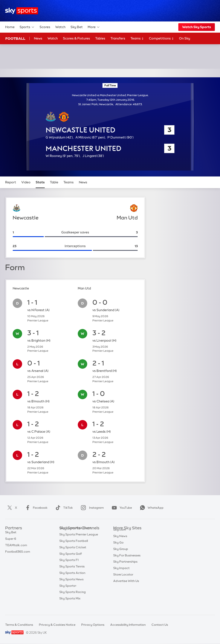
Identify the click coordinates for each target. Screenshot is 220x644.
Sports (27, 27)
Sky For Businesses (127, 560)
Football (15, 38)
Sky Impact (121, 573)
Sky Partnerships (125, 566)
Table (54, 182)
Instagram (91, 508)
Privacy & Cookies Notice (57, 625)
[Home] (22, 11)
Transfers (118, 38)
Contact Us (160, 625)
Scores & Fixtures (76, 38)
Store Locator (123, 579)
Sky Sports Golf (71, 560)
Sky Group (121, 554)
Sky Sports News (71, 586)
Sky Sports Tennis (72, 573)
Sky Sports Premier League (79, 541)
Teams (137, 39)
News (38, 38)
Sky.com (120, 534)
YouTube (121, 508)
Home (10, 27)
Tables (100, 38)
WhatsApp (151, 508)
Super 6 (11, 541)
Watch (60, 27)
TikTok (63, 508)
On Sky (185, 38)
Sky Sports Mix (70, 605)
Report (11, 182)
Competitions (161, 39)
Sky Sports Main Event (75, 534)
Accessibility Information (128, 625)
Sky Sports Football (74, 547)
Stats (40, 182)
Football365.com (18, 554)
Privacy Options (93, 625)
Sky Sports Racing (73, 598)
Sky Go (118, 547)
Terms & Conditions (19, 625)
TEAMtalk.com (16, 547)
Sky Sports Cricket (73, 554)
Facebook (35, 508)
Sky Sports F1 (69, 566)
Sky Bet (77, 27)
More (94, 27)
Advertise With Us (126, 586)
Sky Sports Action (72, 579)
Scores (45, 27)
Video (26, 182)
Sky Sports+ (68, 592)
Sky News (120, 541)
